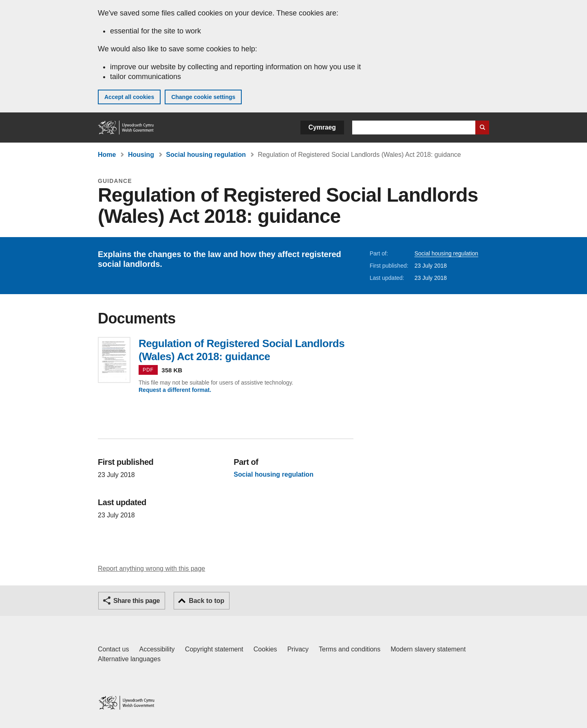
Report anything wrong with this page (151, 569)
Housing (141, 155)
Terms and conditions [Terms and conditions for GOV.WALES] (350, 649)
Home (107, 155)
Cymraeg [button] (322, 127)
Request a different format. (175, 390)
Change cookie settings (203, 97)
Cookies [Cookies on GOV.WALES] (265, 649)
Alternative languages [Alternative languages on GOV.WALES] (129, 659)
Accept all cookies (129, 97)
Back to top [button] (206, 601)
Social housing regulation (206, 155)
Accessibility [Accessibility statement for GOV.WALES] (157, 649)
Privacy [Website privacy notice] (298, 649)
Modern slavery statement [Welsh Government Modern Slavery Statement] (428, 649)
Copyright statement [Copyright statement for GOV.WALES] (214, 649)
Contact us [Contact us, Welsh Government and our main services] (113, 649)
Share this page (137, 601)
